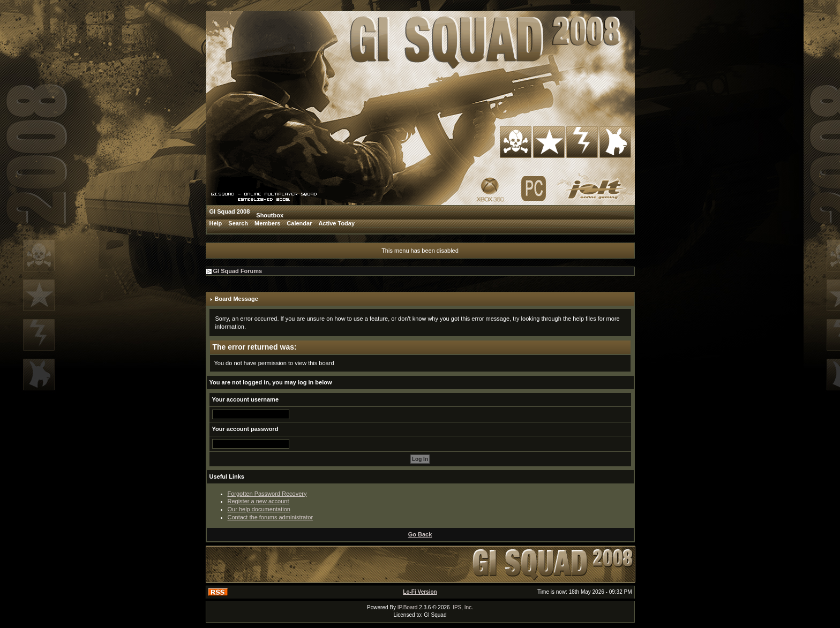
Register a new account (258, 501)
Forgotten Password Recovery (267, 494)
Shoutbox (270, 215)
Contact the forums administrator (271, 517)
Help (216, 223)
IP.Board (408, 607)
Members (267, 223)
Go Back (420, 534)
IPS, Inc (462, 607)
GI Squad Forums (238, 271)
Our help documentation (259, 509)
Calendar (299, 223)
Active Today (336, 223)
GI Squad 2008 (230, 211)
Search (238, 223)
